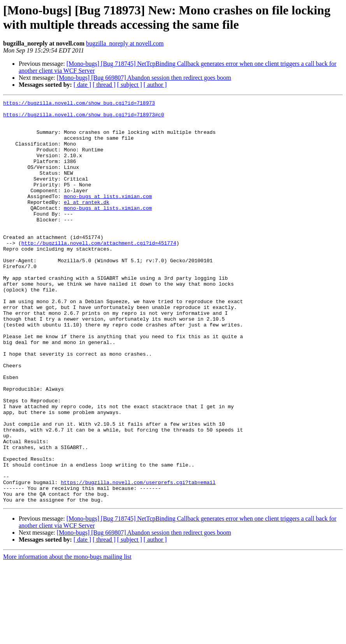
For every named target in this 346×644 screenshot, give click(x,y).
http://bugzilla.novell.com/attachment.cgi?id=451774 (99, 272)
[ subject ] (130, 85)
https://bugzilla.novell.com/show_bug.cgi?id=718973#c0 (83, 118)
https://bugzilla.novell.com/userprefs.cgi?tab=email (138, 559)
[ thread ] (104, 85)
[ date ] (82, 85)
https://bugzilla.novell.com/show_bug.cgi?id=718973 (79, 104)
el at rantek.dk (87, 223)
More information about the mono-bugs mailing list (67, 637)
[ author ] (155, 85)
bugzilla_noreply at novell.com (125, 43)
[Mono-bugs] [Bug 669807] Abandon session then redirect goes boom (144, 78)
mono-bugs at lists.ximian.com (108, 216)
